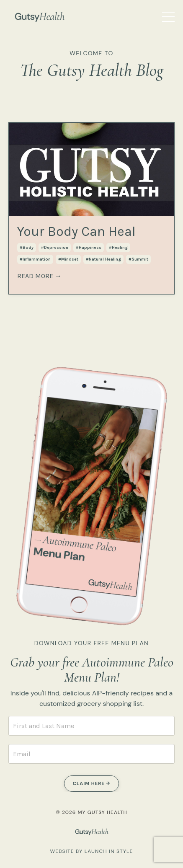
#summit (138, 259)
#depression (55, 248)
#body (27, 248)
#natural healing (103, 259)
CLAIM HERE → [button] (91, 783)
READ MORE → (39, 276)
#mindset (68, 259)
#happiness (89, 248)
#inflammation (35, 259)
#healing (118, 248)
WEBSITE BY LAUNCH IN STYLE (91, 851)
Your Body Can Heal (76, 231)
